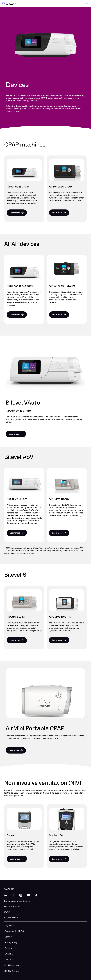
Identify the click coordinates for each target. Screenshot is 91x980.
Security (9, 937)
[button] (17, 213)
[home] (9, 3)
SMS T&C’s (10, 954)
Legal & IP (9, 925)
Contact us (10, 959)
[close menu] (86, 4)
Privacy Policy (11, 942)
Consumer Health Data (15, 931)
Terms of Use (10, 948)
